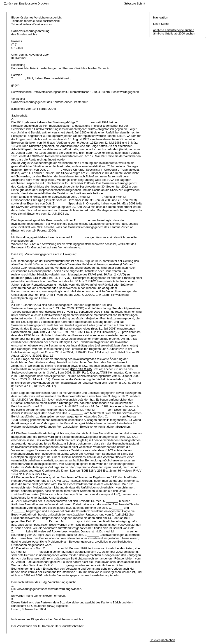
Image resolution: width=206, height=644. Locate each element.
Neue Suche (161, 24)
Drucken (43, 3)
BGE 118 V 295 (36, 278)
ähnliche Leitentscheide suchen (174, 30)
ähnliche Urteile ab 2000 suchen (174, 33)
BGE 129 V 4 (41, 332)
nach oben (168, 640)
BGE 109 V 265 (81, 369)
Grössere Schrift (134, 3)
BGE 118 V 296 (92, 471)
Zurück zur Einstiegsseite (20, 3)
